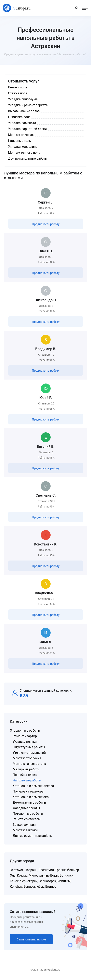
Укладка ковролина (23, 147)
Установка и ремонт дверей (33, 786)
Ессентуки (46, 870)
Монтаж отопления (27, 758)
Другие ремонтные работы (33, 836)
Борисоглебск (34, 887)
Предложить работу (46, 224)
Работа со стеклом (27, 819)
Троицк (60, 870)
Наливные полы (20, 141)
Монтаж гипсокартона (29, 764)
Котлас (22, 875)
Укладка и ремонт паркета (28, 105)
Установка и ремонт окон (32, 797)
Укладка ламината (22, 123)
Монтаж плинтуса (21, 135)
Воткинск (66, 875)
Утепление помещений (29, 753)
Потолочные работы (28, 814)
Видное (51, 887)
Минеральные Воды (43, 875)
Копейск (16, 887)
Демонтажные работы (29, 802)
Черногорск (29, 881)
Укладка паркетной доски (27, 129)
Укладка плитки (25, 742)
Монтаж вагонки (25, 830)
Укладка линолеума (23, 99)
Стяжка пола (18, 93)
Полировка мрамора (28, 791)
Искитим (64, 881)
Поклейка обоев (25, 775)
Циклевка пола (19, 117)
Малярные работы (26, 769)
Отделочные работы (25, 731)
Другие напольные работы (28, 159)
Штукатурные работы (29, 747)
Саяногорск (47, 881)
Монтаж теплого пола (24, 153)
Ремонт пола (18, 87)
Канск (14, 881)
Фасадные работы (26, 808)
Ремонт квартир (25, 736)
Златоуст (17, 870)
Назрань (31, 870)
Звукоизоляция (24, 825)
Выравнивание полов (24, 111)
